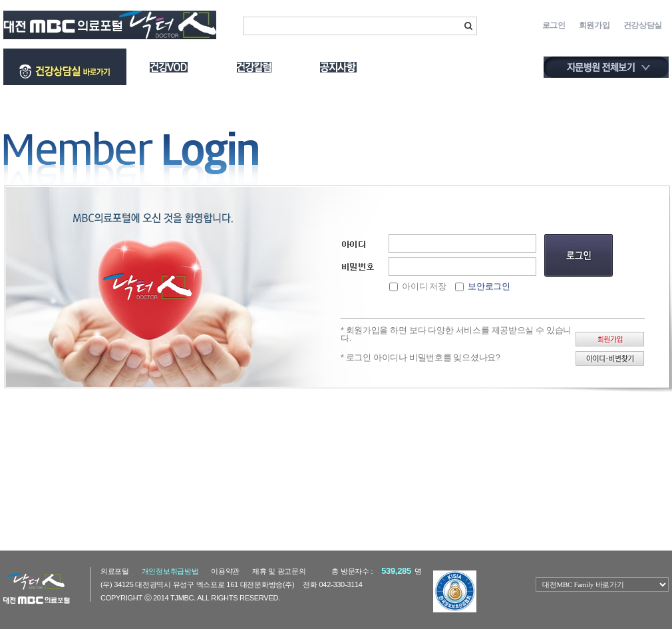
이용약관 (225, 571)
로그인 (554, 25)
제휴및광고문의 (279, 571)
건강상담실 (643, 25)
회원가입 (594, 25)
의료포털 (115, 571)
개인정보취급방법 (170, 571)
